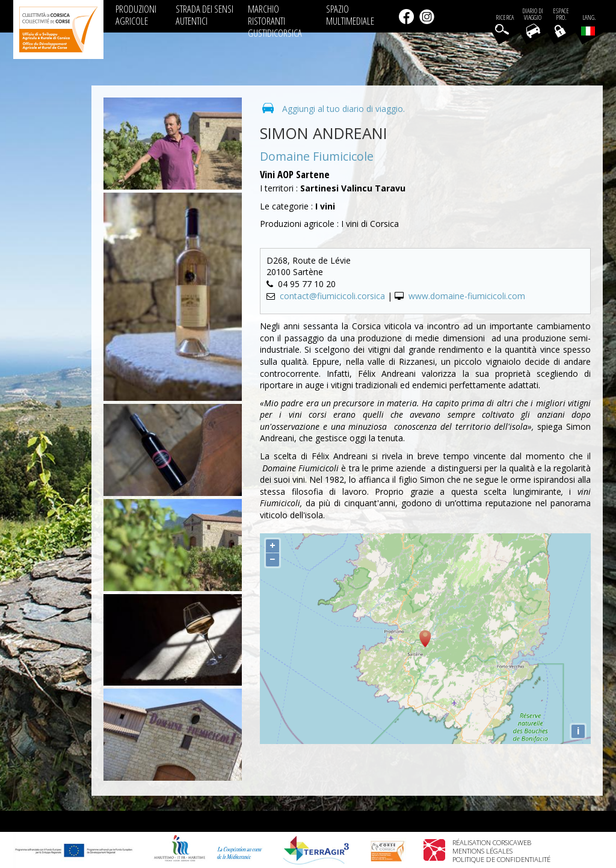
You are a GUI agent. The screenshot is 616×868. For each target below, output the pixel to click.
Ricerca (505, 18)
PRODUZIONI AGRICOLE (136, 15)
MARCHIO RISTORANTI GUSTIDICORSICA (275, 21)
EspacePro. (561, 14)
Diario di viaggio (533, 14)
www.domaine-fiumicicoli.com (467, 296)
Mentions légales (482, 851)
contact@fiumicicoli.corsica (332, 296)
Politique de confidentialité (501, 859)
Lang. (588, 25)
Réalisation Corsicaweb (492, 842)
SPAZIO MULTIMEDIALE (350, 15)
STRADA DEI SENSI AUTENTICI (205, 15)
